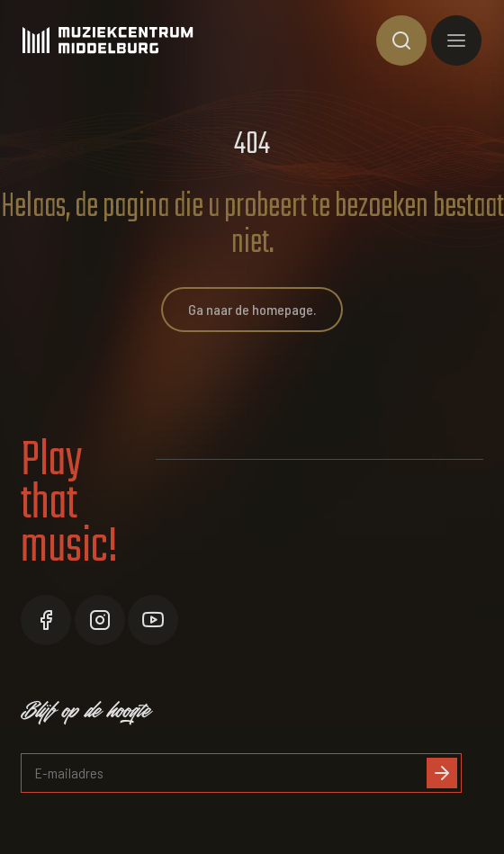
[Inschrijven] (442, 773)
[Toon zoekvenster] (401, 40)
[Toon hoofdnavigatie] (456, 40)
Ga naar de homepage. (252, 309)
